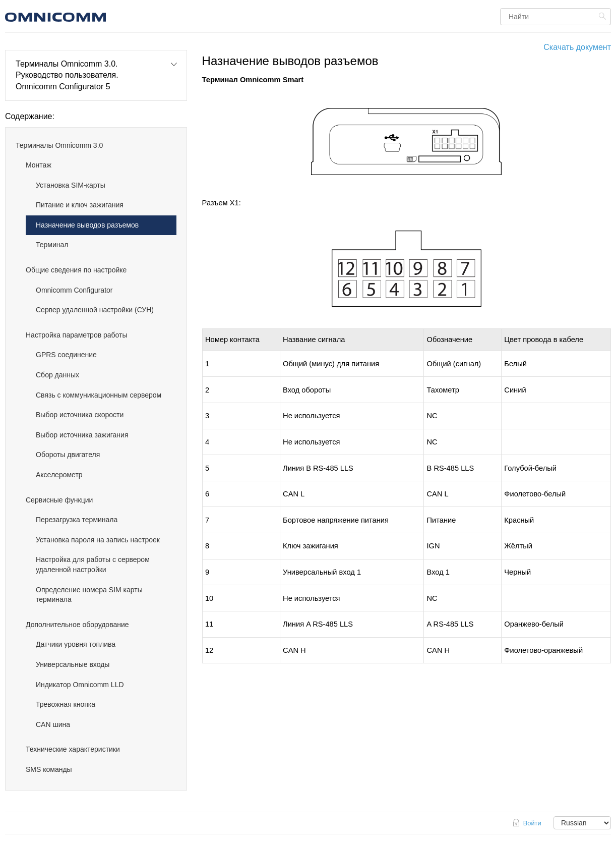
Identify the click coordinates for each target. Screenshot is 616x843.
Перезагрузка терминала (77, 520)
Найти (604, 16)
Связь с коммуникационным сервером (99, 395)
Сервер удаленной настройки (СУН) (95, 310)
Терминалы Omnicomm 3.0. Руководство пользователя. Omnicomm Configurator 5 (67, 75)
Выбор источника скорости (80, 415)
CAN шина (53, 724)
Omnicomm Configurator (74, 290)
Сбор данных (57, 375)
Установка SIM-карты (71, 185)
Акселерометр (59, 475)
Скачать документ (577, 47)
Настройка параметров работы (77, 335)
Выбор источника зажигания (82, 435)
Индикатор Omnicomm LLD (80, 685)
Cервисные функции (59, 500)
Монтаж (39, 165)
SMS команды (49, 769)
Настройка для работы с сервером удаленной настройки (93, 565)
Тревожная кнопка (66, 704)
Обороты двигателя (68, 455)
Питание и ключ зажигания (80, 205)
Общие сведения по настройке (76, 270)
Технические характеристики (73, 749)
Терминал (52, 245)
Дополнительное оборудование (77, 625)
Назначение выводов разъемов (87, 225)
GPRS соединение (66, 355)
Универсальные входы (73, 664)
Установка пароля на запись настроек (98, 540)
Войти (532, 823)
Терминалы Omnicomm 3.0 (59, 145)
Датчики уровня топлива (76, 644)
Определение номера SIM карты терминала (89, 595)
